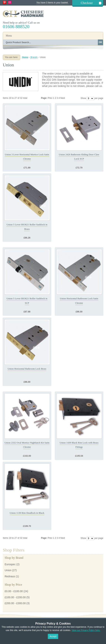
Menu (9, 36)
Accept (53, 636)
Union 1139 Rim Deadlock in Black (27, 513)
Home (25, 57)
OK (100, 42)
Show (83, 98)
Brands (34, 57)
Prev (50, 98)
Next (63, 98)
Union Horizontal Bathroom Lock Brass (27, 369)
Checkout (87, 3)
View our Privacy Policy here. (86, 630)
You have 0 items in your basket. (52, 3)
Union (8, 570)
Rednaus (10, 576)
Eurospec (10, 564)
